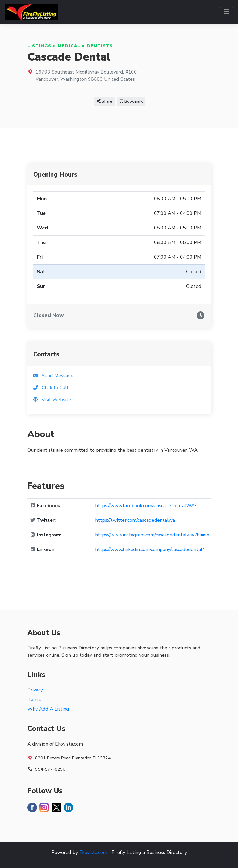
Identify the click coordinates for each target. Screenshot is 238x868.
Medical (69, 46)
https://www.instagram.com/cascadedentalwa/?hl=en (152, 535)
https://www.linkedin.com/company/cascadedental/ (150, 549)
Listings (39, 46)
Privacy (35, 690)
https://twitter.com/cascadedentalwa (135, 520)
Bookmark (131, 101)
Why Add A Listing (48, 709)
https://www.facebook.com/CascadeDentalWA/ (146, 506)
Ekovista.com (93, 852)
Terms (34, 699)
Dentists (100, 46)
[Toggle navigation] (227, 12)
